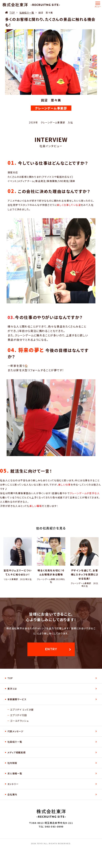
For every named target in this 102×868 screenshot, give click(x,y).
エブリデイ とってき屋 (22, 710)
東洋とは (12, 689)
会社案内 (12, 794)
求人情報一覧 (15, 773)
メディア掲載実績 (16, 752)
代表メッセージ (15, 731)
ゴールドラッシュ (19, 721)
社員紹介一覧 (27, 13)
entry (51, 649)
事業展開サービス (17, 699)
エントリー (13, 784)
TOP (12, 13)
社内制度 (12, 763)
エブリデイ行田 (19, 715)
